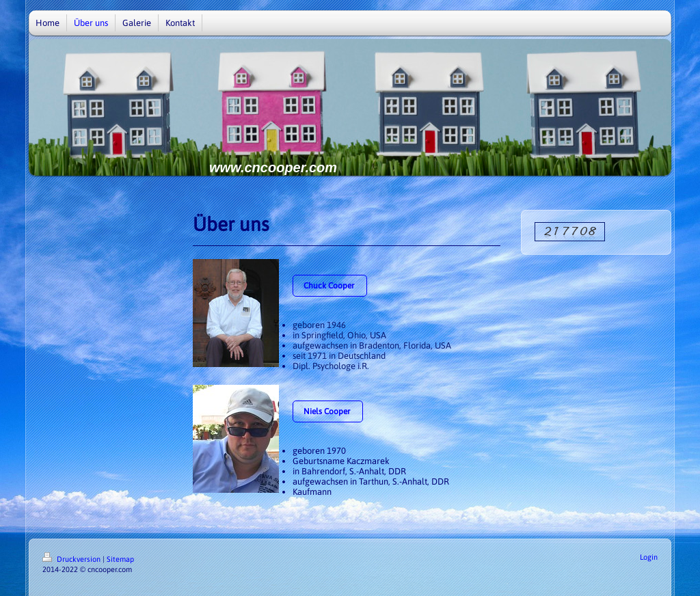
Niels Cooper (328, 411)
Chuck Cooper (330, 286)
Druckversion (72, 559)
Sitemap (120, 559)
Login (649, 557)
